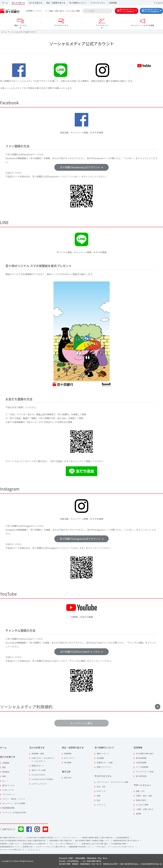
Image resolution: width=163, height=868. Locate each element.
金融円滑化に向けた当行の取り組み (95, 844)
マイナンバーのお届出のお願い (15, 812)
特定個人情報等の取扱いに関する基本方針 (97, 837)
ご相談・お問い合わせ (56, 11)
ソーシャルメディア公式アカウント (121, 847)
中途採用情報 (141, 763)
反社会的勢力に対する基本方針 (34, 844)
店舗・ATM (140, 791)
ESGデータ (101, 791)
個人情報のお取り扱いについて (11, 837)
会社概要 (100, 758)
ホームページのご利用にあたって (12, 850)
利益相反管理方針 (123, 837)
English (160, 3)
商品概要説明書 (8, 808)
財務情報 (68, 754)
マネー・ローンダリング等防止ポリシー (64, 844)
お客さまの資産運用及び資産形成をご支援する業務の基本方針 (23, 840)
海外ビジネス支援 (39, 770)
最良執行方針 (28, 847)
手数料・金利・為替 (144, 796)
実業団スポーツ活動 (105, 763)
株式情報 (68, 763)
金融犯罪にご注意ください (10, 844)
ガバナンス (101, 805)
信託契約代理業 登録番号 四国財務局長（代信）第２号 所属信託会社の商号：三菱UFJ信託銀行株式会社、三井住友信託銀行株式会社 (110, 864)
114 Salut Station (38, 775)
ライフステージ (8, 794)
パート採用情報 (142, 767)
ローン (5, 781)
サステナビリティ (98, 3)
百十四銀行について (78, 3)
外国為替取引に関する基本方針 (60, 840)
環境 (98, 796)
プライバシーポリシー (70, 837)
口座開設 (6, 763)
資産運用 (6, 772)
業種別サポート (38, 766)
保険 (4, 776)
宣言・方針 (101, 787)
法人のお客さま (36, 3)
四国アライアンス (104, 767)
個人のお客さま (18, 3)
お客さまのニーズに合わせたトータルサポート (43, 760)
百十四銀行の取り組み (145, 754)
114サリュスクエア (39, 784)
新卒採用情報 (141, 758)
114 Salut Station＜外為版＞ (43, 779)
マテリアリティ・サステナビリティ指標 (112, 782)
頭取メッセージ (103, 754)
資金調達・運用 (38, 754)
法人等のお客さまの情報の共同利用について (43, 837)
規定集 (138, 814)
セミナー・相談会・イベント (14, 799)
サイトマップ (33, 850)
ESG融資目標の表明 (119, 844)
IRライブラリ (69, 758)
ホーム (5, 3)
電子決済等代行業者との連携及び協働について (92, 840)
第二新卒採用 (141, 776)
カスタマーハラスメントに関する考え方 (51, 847)
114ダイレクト (8, 790)
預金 (4, 767)
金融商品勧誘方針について (10, 847)
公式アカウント (9, 829)
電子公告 (66, 772)
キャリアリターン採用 (145, 772)
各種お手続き (141, 800)
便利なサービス (8, 785)
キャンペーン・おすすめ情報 (14, 803)
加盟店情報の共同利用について (80, 847)
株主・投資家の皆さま (56, 3)
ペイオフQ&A (100, 847)
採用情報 (113, 3)
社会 (98, 800)
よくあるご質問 (74, 11)
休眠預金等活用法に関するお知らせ (126, 840)
